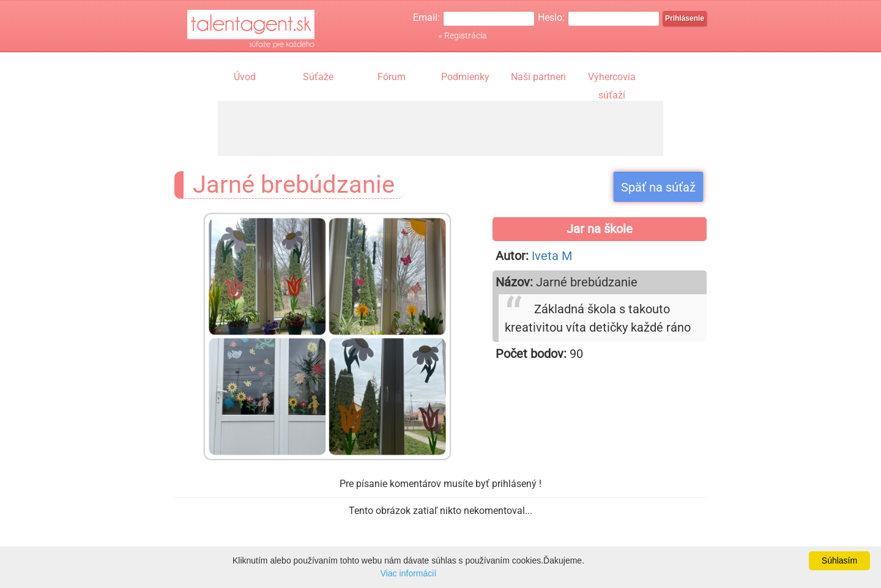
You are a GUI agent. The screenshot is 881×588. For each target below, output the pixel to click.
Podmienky (465, 77)
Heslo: (551, 17)
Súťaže (318, 77)
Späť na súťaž (658, 187)
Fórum (392, 77)
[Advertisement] (441, 128)
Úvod (245, 77)
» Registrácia (463, 35)
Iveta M (552, 256)
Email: (426, 17)
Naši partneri (538, 77)
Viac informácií (409, 573)
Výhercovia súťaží (612, 78)
